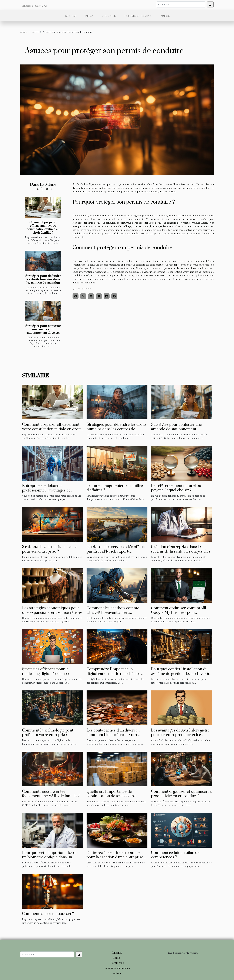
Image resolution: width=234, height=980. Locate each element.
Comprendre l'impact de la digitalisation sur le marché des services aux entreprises (113, 674)
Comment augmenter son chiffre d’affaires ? (115, 488)
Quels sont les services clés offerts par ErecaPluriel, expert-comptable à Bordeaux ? (116, 551)
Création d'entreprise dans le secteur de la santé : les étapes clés (181, 549)
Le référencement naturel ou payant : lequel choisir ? (176, 488)
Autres (165, 16)
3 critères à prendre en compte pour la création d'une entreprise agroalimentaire (115, 857)
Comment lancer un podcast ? (48, 914)
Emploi (89, 16)
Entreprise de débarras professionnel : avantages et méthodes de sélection (46, 490)
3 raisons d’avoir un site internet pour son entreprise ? (49, 549)
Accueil (24, 32)
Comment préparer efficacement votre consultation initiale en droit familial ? (43, 228)
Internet (70, 16)
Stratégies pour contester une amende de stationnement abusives (43, 329)
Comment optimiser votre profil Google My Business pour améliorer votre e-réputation (179, 613)
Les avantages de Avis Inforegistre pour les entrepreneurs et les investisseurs (180, 735)
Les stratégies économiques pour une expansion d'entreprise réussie (52, 610)
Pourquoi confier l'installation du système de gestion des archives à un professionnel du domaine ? (180, 674)
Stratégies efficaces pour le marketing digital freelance (45, 671)
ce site (161, 219)
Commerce (109, 16)
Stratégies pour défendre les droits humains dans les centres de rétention (43, 279)
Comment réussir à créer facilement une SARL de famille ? (51, 794)
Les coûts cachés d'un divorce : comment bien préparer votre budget (113, 735)
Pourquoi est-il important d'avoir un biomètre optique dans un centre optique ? (50, 857)
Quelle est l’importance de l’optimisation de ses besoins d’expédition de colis (111, 796)
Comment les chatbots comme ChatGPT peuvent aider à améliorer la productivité (113, 613)
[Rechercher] (181, 4)
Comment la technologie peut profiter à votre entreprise (48, 733)
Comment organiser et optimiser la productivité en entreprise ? (181, 794)
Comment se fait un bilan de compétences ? (175, 855)
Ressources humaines (138, 16)
